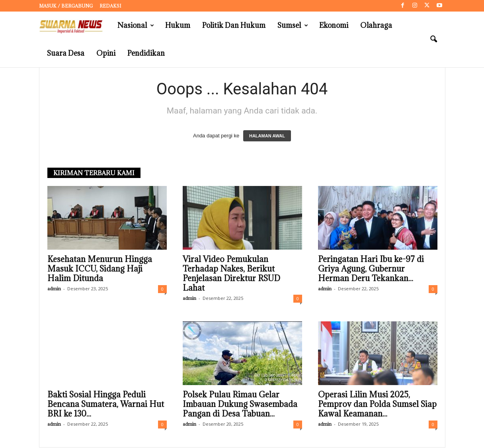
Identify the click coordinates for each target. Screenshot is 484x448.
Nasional (136, 25)
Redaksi (110, 6)
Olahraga (376, 25)
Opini (106, 53)
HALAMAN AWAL (267, 136)
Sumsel (293, 25)
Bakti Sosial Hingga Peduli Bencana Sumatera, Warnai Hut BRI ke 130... (106, 405)
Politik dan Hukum (234, 25)
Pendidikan (146, 53)
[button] (433, 39)
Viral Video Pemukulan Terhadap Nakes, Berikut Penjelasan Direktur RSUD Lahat (231, 274)
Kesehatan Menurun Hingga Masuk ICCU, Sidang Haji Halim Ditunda (100, 269)
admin (54, 289)
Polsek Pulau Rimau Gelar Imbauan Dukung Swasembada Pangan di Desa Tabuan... (240, 405)
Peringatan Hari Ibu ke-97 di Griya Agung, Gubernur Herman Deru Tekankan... (371, 269)
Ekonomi (334, 25)
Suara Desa (66, 53)
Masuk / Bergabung (66, 6)
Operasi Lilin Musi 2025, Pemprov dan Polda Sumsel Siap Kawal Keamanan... (377, 405)
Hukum (178, 25)
